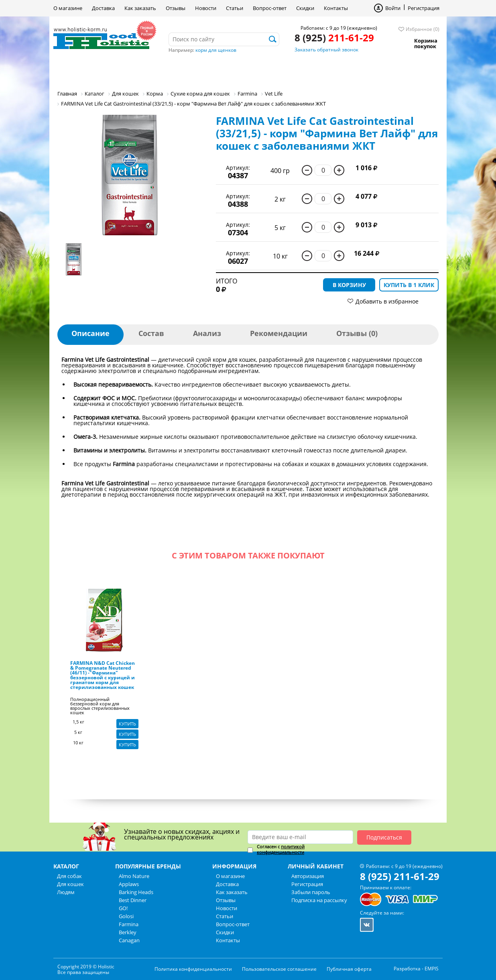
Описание (90, 333)
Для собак (81, 70)
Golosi (126, 916)
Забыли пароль (311, 892)
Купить (127, 724)
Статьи (235, 8)
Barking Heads (136, 892)
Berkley (128, 932)
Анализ (207, 333)
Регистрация (424, 8)
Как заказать (140, 8)
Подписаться (384, 837)
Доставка (103, 8)
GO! (123, 908)
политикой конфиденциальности (281, 849)
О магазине (68, 8)
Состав (151, 333)
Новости (206, 8)
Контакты (336, 8)
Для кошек (135, 70)
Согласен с (281, 850)
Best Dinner (133, 900)
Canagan (129, 940)
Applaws (129, 884)
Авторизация (308, 876)
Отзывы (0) (357, 333)
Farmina (129, 924)
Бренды (227, 70)
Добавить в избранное (387, 301)
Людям (184, 70)
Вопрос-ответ (270, 8)
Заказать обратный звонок (326, 50)
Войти (393, 8)
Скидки (305, 8)
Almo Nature (134, 876)
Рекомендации (279, 333)
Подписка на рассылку (319, 900)
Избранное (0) (423, 29)
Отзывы (176, 8)
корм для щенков (216, 50)
